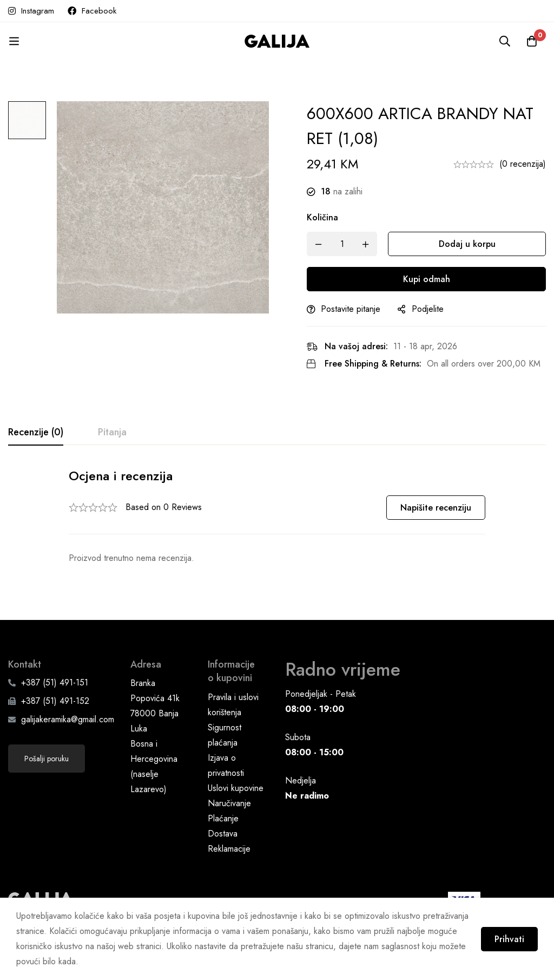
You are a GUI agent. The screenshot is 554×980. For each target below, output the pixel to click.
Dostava (223, 834)
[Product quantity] (342, 244)
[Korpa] (532, 41)
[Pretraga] (505, 41)
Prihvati (509, 939)
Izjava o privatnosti (226, 765)
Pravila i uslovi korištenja (233, 705)
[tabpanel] (277, 516)
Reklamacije (229, 849)
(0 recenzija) (523, 164)
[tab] (36, 433)
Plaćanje (223, 818)
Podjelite (428, 309)
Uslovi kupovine (236, 788)
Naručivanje (229, 803)
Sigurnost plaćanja (225, 735)
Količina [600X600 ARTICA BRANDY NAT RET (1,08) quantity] (322, 217)
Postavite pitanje (351, 309)
